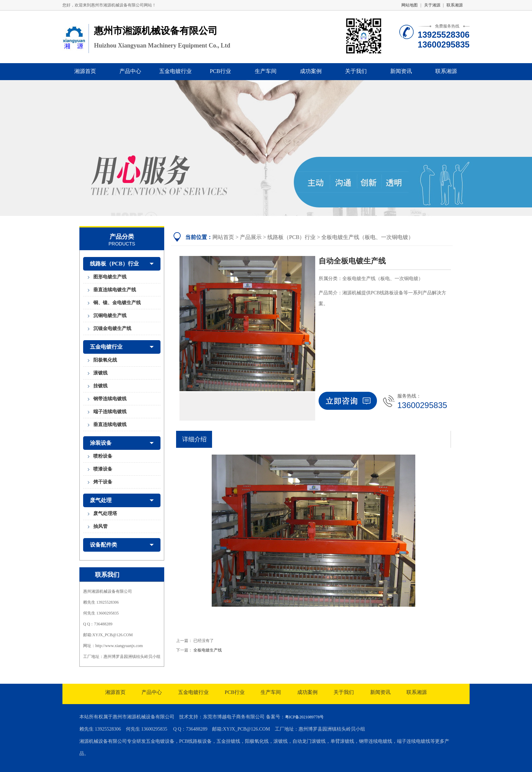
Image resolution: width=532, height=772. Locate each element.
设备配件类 (122, 545)
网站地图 (410, 5)
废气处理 (122, 500)
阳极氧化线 (105, 360)
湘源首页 (85, 71)
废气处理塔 (105, 513)
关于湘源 (432, 5)
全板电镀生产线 (208, 650)
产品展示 (251, 237)
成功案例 (311, 71)
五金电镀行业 (175, 71)
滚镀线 (100, 373)
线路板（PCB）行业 (122, 264)
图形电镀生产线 (110, 277)
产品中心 (130, 71)
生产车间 (266, 71)
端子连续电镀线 (110, 412)
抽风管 (100, 526)
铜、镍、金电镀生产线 (117, 303)
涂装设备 (122, 443)
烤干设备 (103, 482)
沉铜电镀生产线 (110, 316)
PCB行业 (220, 71)
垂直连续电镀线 (110, 425)
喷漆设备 (103, 469)
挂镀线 (100, 386)
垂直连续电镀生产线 (115, 290)
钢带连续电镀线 (110, 399)
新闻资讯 (401, 71)
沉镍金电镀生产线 (112, 328)
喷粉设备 (103, 456)
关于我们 (356, 71)
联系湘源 (455, 5)
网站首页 (223, 237)
